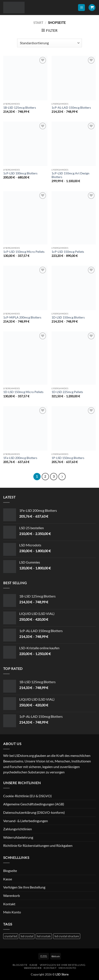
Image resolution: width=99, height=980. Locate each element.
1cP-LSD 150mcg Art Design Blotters (70, 175)
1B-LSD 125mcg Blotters (20, 108)
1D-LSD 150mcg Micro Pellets (23, 392)
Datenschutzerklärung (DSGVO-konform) (34, 812)
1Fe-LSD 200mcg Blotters (20, 458)
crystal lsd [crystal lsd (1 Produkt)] (11, 936)
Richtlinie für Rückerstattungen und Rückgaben (38, 845)
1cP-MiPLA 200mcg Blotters (22, 317)
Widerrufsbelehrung (18, 837)
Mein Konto (12, 912)
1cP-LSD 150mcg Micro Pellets (24, 252)
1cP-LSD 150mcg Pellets (68, 252)
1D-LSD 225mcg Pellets (67, 392)
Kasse (8, 879)
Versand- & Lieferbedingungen (26, 821)
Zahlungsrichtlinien (18, 829)
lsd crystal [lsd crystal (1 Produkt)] (27, 936)
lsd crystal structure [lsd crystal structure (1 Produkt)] (67, 936)
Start (38, 22)
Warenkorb (12, 895)
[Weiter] (62, 477)
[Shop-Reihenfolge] (49, 43)
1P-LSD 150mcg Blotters (68, 458)
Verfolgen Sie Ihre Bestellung (24, 887)
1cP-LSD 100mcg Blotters (20, 173)
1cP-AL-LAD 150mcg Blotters (71, 108)
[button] (81, 8)
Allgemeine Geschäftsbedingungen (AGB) (34, 804)
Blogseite (10, 871)
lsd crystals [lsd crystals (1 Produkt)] (44, 936)
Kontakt (9, 904)
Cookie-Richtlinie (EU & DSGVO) (27, 796)
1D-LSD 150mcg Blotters (68, 317)
